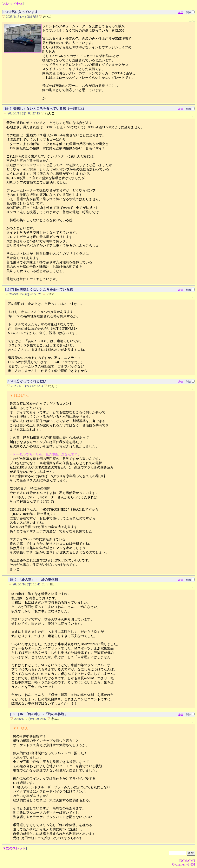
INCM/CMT (187, 861)
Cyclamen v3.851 (184, 864)
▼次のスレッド (14, 848)
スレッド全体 (13, 4)
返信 (180, 12)
